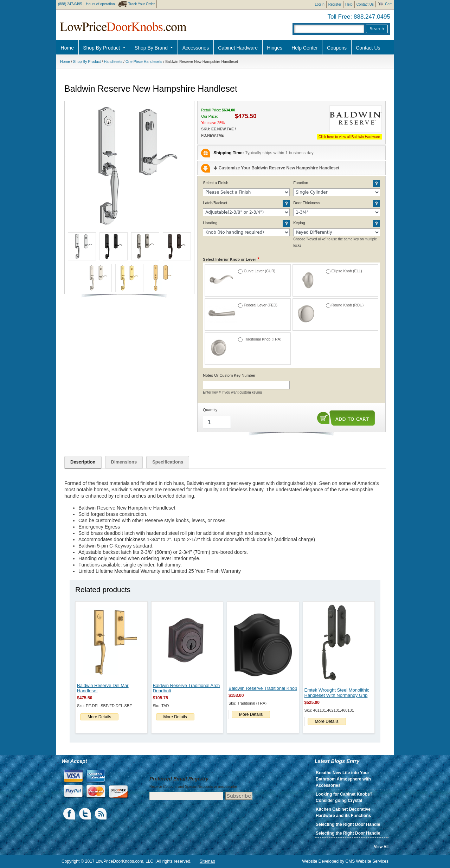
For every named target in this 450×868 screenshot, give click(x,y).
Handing (210, 223)
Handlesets (113, 61)
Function (301, 183)
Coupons (337, 48)
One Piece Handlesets (144, 61)
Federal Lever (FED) (261, 305)
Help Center (305, 48)
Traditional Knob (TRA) (262, 339)
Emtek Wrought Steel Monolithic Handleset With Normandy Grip (337, 693)
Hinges (275, 48)
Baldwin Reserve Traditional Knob (263, 688)
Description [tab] (83, 462)
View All (381, 847)
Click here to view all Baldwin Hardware (349, 137)
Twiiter (85, 814)
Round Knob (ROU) (348, 305)
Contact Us (365, 4)
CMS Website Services (367, 861)
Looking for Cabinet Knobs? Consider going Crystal (344, 797)
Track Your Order (142, 4)
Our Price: (209, 116)
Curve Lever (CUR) (259, 271)
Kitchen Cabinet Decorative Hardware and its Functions (343, 812)
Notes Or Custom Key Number (229, 375)
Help (349, 4)
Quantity (210, 410)
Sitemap (207, 861)
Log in (320, 4)
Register (335, 4)
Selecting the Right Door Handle (348, 824)
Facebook (70, 814)
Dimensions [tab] (124, 462)
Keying (299, 223)
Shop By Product (102, 48)
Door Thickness (307, 203)
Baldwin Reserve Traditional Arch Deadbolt (187, 688)
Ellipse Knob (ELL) (347, 271)
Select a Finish (216, 183)
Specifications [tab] (168, 462)
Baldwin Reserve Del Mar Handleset (103, 688)
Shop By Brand (152, 48)
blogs (101, 814)
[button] (129, 166)
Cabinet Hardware (238, 48)
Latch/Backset (215, 203)
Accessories (196, 48)
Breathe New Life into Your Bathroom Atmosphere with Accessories (343, 779)
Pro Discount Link (410, 65)
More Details (99, 717)
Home (67, 48)
